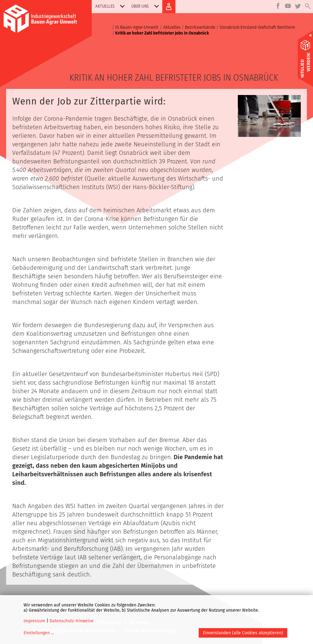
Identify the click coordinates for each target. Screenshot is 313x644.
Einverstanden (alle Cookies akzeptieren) (243, 633)
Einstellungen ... (39, 633)
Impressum (34, 621)
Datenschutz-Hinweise (72, 621)
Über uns (146, 6)
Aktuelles (111, 6)
